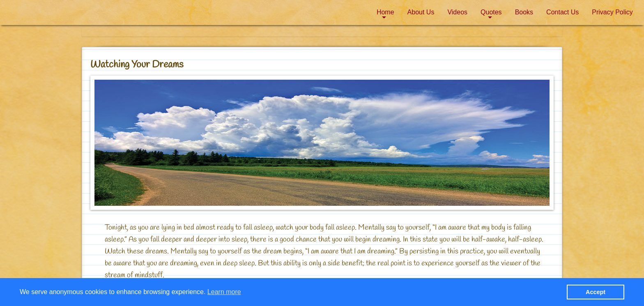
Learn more (224, 292)
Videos (457, 12)
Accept (596, 292)
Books (524, 12)
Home (385, 12)
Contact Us (562, 12)
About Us (421, 12)
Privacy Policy (612, 12)
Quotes (491, 12)
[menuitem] (385, 12)
